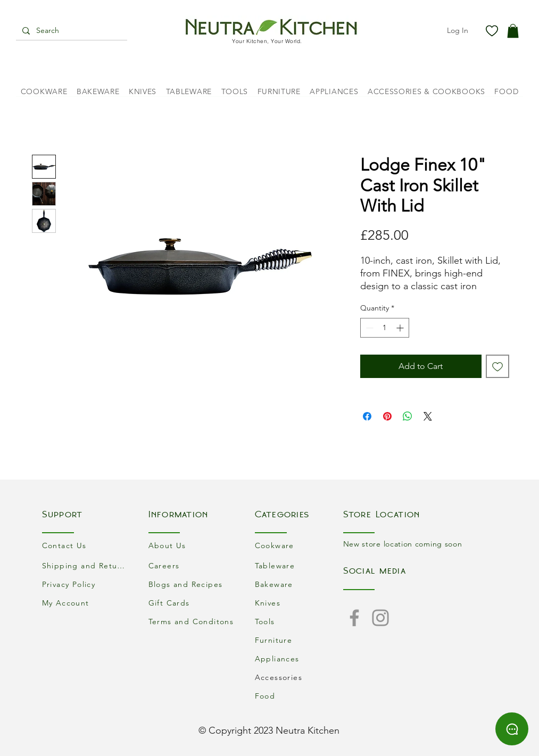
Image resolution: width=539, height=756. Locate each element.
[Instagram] (380, 618)
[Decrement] (368, 328)
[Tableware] (299, 565)
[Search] (71, 31)
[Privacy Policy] (86, 584)
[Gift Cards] (193, 603)
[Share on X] (428, 416)
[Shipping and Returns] (86, 565)
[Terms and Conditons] (193, 621)
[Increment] (401, 328)
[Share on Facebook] (367, 416)
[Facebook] (354, 618)
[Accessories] (299, 677)
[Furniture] (299, 640)
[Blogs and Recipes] (193, 584)
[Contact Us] (86, 545)
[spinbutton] (385, 328)
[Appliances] (299, 658)
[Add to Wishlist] (497, 366)
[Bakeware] (299, 584)
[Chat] (512, 729)
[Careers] (193, 565)
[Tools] (299, 621)
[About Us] (193, 545)
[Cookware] (299, 545)
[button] (513, 31)
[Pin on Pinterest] (387, 416)
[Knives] (299, 603)
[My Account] (86, 603)
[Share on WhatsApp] (408, 416)
